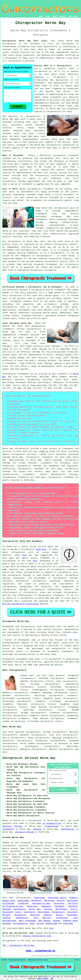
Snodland (73, 906)
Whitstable (44, 912)
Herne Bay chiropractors (55, 208)
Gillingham (8, 903)
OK (52, 979)
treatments (56, 97)
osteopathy (8, 829)
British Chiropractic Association (21, 604)
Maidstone (49, 901)
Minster (48, 909)
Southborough (9, 921)
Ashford (6, 918)
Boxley (59, 915)
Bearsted (35, 915)
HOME (41, 16)
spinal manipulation (52, 474)
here (35, 561)
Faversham (39, 898)
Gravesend (8, 912)
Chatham (6, 924)
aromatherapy (52, 826)
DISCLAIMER (73, 16)
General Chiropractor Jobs (37, 936)
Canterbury (29, 912)
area (27, 941)
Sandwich (59, 906)
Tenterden (59, 903)
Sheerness (32, 906)
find (11, 732)
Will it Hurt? (10, 189)
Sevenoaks (72, 915)
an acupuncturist (52, 823)
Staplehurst (22, 918)
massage (37, 829)
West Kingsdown (27, 921)
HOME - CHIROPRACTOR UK (40, 951)
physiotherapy (16, 460)
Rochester (37, 901)
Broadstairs (58, 912)
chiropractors (54, 112)
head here (41, 549)
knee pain (32, 122)
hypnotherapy (68, 829)
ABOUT (55, 16)
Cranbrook (23, 903)
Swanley (48, 915)
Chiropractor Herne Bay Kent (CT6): (25, 41)
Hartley (61, 901)
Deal (32, 924)
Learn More (43, 979)
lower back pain (30, 136)
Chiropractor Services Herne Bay (29, 758)
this (24, 555)
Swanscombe (23, 901)
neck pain (72, 139)
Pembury (74, 898)
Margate (6, 915)
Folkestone (62, 918)
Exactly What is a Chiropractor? (53, 66)
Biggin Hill (9, 901)
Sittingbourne (20, 924)
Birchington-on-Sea (13, 906)
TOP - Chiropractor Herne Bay (18, 946)
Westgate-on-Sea (41, 903)
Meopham (6, 909)
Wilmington (20, 909)
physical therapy (12, 826)
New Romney (45, 921)
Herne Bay (35, 909)
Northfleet (61, 909)
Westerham (72, 901)
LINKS (48, 16)
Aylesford (72, 912)
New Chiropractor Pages (17, 960)
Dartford (73, 903)
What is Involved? (13, 155)
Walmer (57, 921)
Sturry (74, 909)
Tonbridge (68, 924)
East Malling (42, 918)
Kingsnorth (20, 915)
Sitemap (4, 960)
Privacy (77, 960)
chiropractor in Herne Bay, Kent (26, 241)
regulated (29, 244)
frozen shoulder (35, 125)
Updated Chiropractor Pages (38, 960)
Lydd (75, 918)
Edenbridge (51, 924)
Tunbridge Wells (57, 898)
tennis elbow (25, 128)
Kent (12, 898)
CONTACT (63, 16)
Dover (18, 912)
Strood (40, 924)
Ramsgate (46, 906)
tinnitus (7, 128)
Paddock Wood (70, 921)
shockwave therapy (25, 832)
